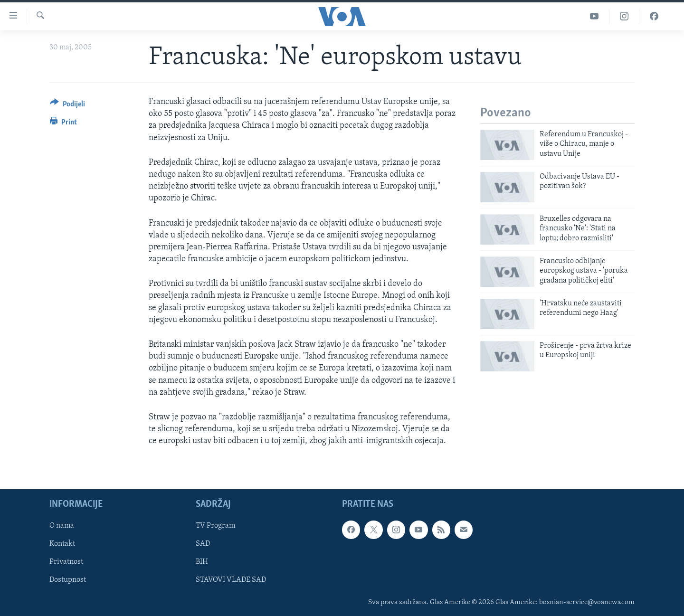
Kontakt (62, 544)
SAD (203, 544)
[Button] (67, 106)
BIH (202, 562)
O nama (62, 526)
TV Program (215, 526)
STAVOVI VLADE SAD (231, 580)
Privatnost (66, 562)
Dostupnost (68, 580)
